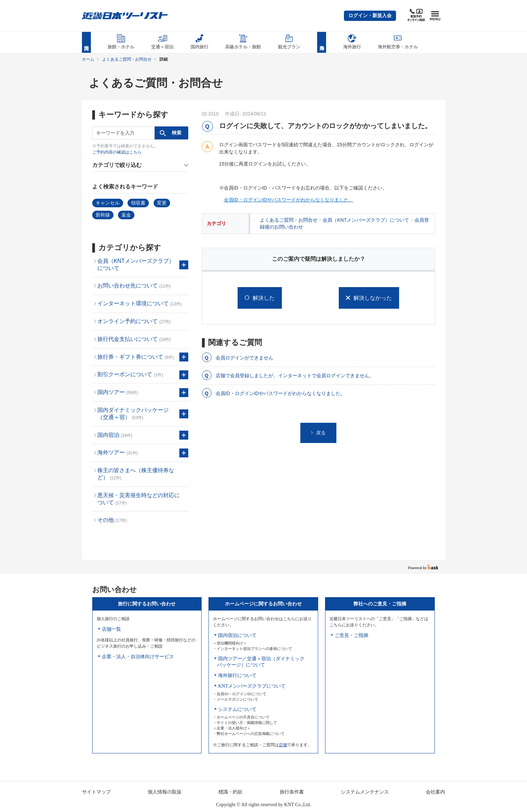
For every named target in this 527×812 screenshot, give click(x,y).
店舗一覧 (111, 629)
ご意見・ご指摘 (351, 635)
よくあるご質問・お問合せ (127, 59)
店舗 (283, 745)
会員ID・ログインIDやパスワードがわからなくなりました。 (289, 200)
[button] (370, 16)
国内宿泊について (237, 635)
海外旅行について (237, 675)
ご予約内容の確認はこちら (117, 152)
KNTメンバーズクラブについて (252, 686)
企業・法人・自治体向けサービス (138, 657)
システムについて (237, 709)
